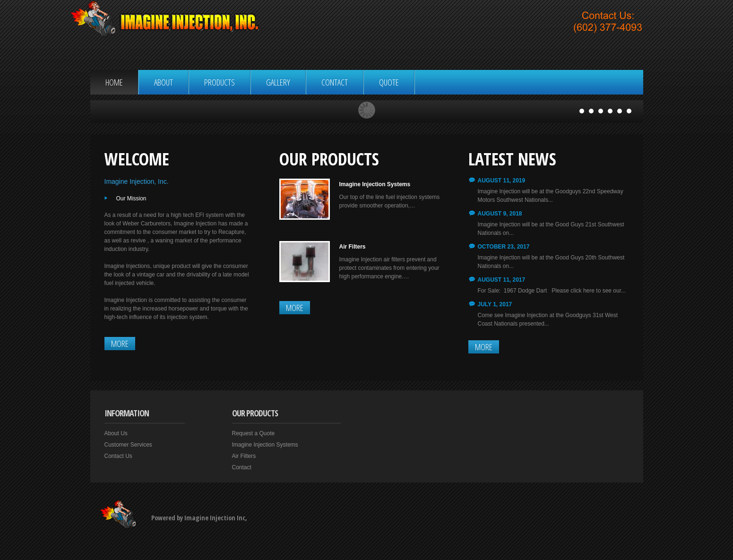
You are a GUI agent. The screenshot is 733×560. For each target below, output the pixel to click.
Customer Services (128, 445)
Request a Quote (254, 433)
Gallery (278, 82)
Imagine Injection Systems (375, 184)
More (120, 344)
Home (114, 82)
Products (220, 82)
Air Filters (353, 247)
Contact (335, 82)
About (164, 82)
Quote (389, 82)
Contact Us (118, 456)
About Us (116, 433)
